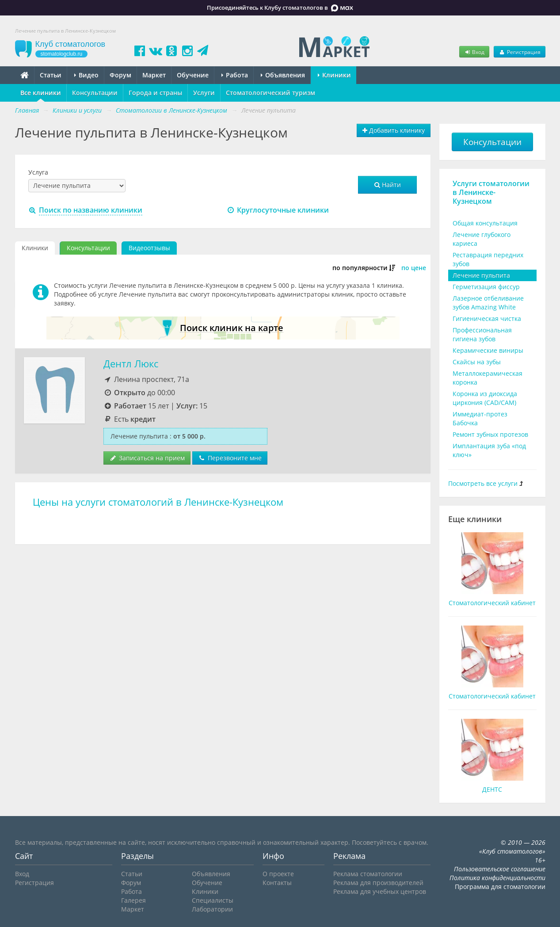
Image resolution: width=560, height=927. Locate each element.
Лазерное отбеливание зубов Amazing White (488, 303)
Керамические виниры (488, 350)
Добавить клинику (394, 130)
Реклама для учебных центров (380, 891)
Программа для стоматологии (500, 887)
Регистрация (519, 52)
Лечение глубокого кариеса (482, 239)
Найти (388, 185)
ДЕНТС (492, 789)
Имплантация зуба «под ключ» (489, 450)
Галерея (133, 900)
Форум (120, 75)
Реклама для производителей (378, 883)
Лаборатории (212, 909)
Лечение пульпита (481, 275)
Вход (474, 52)
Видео (86, 75)
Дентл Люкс (131, 364)
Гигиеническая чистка (487, 319)
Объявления (283, 75)
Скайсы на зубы (477, 362)
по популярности (360, 268)
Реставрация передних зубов (488, 259)
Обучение (193, 75)
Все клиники (41, 93)
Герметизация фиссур (486, 287)
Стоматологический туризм (270, 93)
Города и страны (155, 93)
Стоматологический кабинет (492, 603)
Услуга (38, 172)
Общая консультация (485, 223)
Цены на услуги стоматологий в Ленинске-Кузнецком (158, 502)
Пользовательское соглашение (500, 869)
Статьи (51, 75)
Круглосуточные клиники (278, 210)
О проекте (278, 874)
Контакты (277, 883)
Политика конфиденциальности (497, 878)
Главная (27, 110)
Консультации (95, 93)
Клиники (334, 75)
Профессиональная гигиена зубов (482, 334)
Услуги (204, 93)
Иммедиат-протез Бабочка (480, 418)
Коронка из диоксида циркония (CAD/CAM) (485, 398)
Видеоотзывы (149, 248)
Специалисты (213, 900)
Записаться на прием (147, 458)
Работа (235, 75)
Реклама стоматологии (368, 874)
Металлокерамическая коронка (488, 378)
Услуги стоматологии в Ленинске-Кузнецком (491, 192)
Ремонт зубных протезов (490, 434)
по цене (414, 268)
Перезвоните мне (230, 458)
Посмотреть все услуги (483, 483)
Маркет (154, 75)
